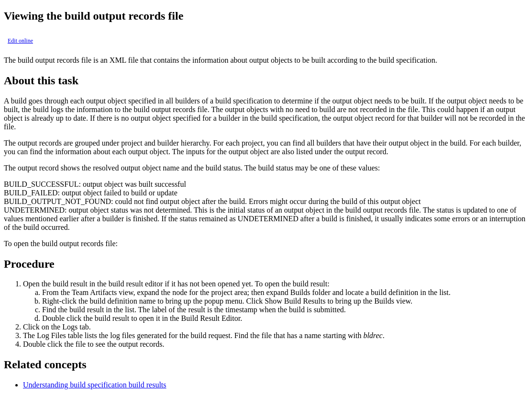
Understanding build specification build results (95, 385)
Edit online (20, 41)
